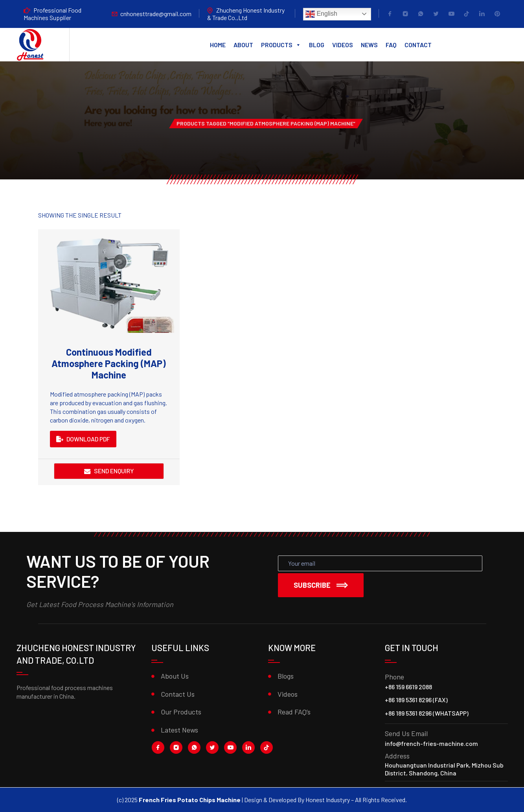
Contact (418, 45)
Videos (343, 45)
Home (218, 45)
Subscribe (321, 585)
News (369, 45)
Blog (317, 45)
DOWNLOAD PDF (83, 439)
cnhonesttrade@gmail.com (156, 14)
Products (281, 45)
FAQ (391, 45)
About (243, 45)
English (321, 14)
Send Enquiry (114, 471)
